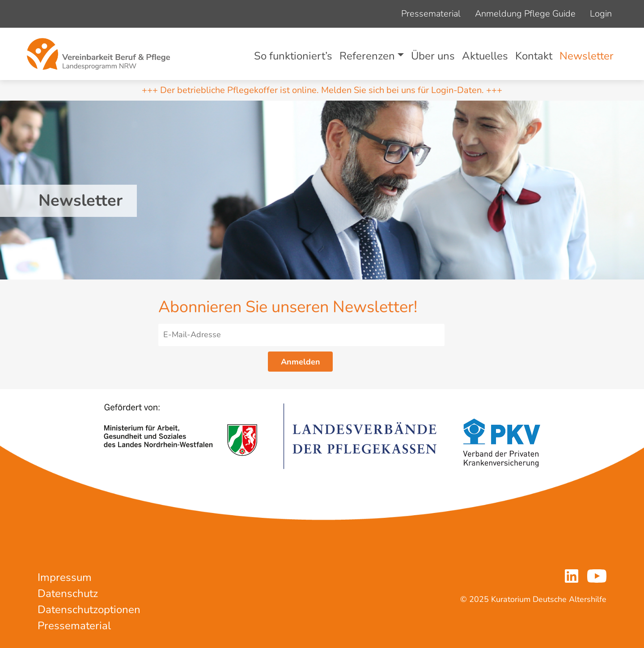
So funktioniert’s (293, 56)
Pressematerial (431, 14)
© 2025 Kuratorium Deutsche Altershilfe (533, 599)
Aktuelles (485, 56)
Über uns (433, 56)
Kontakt (534, 56)
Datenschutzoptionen (89, 610)
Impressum (65, 577)
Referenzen (367, 56)
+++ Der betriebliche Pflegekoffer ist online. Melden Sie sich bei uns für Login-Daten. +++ (322, 90)
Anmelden (301, 362)
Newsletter (587, 56)
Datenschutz (68, 593)
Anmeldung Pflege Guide (525, 14)
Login (601, 14)
